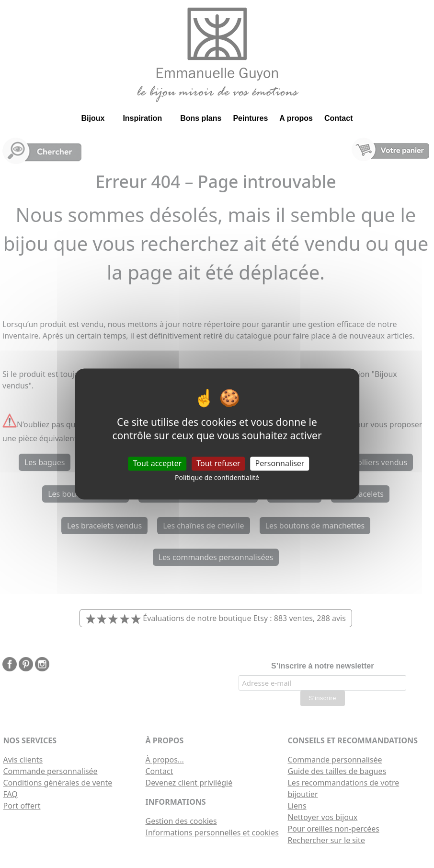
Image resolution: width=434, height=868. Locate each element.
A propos (296, 118)
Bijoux (93, 118)
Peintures (250, 118)
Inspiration (142, 118)
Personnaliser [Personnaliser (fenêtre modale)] (280, 463)
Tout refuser (218, 463)
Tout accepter (158, 463)
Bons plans (201, 118)
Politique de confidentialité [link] (217, 477)
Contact (339, 118)
